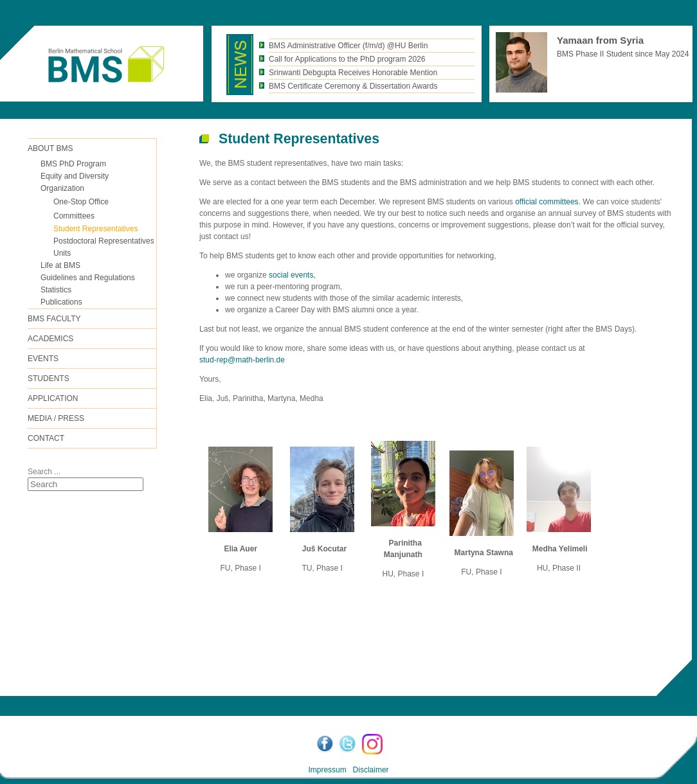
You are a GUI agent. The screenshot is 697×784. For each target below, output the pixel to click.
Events (43, 359)
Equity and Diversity (75, 176)
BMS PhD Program (73, 164)
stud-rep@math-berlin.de (242, 360)
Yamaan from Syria (600, 40)
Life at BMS (60, 265)
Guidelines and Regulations (88, 278)
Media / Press (56, 418)
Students (49, 379)
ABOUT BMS (50, 148)
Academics (50, 339)
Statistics (56, 290)
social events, (291, 275)
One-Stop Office (81, 202)
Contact (46, 438)
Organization (62, 188)
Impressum (327, 770)
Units (62, 253)
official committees (547, 202)
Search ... (44, 472)
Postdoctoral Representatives (104, 241)
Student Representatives (95, 229)
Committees (74, 216)
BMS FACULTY (54, 319)
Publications (61, 302)
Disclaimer (371, 770)
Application (53, 398)
